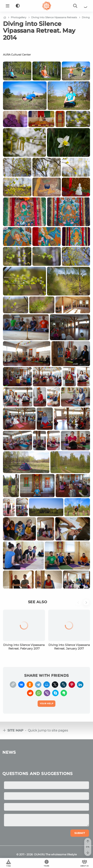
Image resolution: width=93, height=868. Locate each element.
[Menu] (8, 6)
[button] (79, 604)
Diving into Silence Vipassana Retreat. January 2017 (69, 647)
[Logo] (47, 6)
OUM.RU (39, 854)
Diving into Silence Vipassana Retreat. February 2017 (24, 647)
